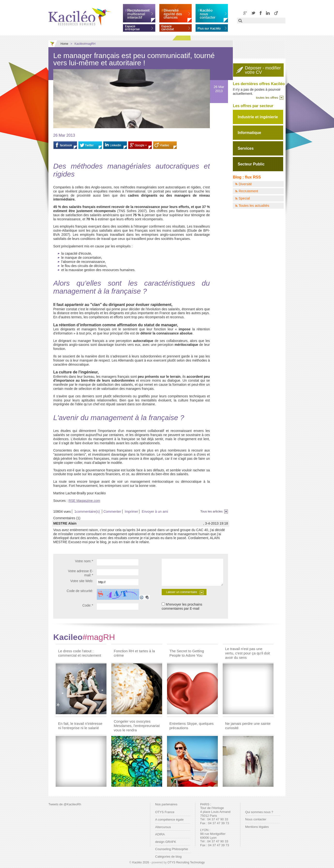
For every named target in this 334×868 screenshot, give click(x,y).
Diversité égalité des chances (175, 13)
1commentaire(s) (87, 512)
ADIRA (160, 834)
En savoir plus (212, 27)
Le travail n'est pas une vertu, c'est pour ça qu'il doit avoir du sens (247, 653)
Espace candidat (175, 27)
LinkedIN (268, 13)
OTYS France (165, 812)
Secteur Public (251, 164)
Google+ (245, 13)
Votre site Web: (82, 581)
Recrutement (248, 191)
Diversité (245, 184)
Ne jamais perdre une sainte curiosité (248, 726)
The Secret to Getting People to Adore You (187, 653)
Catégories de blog (168, 857)
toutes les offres (267, 98)
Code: (88, 605)
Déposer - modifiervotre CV (263, 70)
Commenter (112, 512)
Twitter (253, 13)
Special (244, 198)
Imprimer (131, 512)
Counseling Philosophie (172, 849)
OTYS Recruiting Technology (186, 862)
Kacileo (84, 637)
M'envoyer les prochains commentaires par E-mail (182, 606)
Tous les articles (212, 511)
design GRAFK (166, 842)
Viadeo (276, 13)
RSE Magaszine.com (84, 501)
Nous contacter (256, 819)
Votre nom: (84, 561)
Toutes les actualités (254, 206)
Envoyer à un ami (155, 512)
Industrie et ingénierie (258, 117)
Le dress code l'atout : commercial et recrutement (80, 653)
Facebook (261, 13)
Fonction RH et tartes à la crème (134, 653)
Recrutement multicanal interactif (139, 13)
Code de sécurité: (80, 591)
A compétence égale (169, 820)
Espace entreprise (139, 27)
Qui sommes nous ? (259, 812)
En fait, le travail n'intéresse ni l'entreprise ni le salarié (80, 726)
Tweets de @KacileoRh (65, 804)
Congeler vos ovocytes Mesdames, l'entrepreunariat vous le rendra (137, 726)
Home (64, 44)
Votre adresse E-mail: (81, 573)
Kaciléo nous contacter (212, 13)
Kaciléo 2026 (140, 862)
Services (246, 148)
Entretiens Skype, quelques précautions (192, 726)
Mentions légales (257, 827)
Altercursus (163, 827)
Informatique (249, 133)
